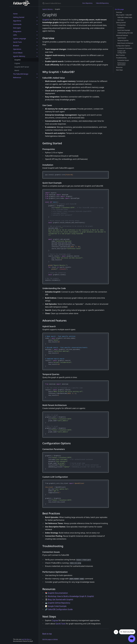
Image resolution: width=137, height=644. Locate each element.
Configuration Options (123, 46)
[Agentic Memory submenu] (37, 56)
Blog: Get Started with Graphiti (60, 599)
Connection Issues (123, 60)
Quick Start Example (124, 30)
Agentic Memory (19, 56)
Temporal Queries (123, 40)
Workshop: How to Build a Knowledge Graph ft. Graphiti (71, 596)
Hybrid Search (122, 38)
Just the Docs (26, 639)
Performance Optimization (121, 64)
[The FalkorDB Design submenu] (37, 74)
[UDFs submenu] (37, 35)
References (17, 77)
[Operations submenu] (37, 49)
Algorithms (17, 21)
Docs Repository (87, 3)
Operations (17, 49)
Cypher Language (20, 38)
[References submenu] (37, 78)
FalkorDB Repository (102, 3)
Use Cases (121, 20)
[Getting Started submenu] (37, 17)
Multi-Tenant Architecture (125, 43)
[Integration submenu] (37, 31)
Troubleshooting (121, 58)
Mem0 (17, 70)
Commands (17, 24)
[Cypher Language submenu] (37, 39)
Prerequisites (122, 25)
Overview (119, 12)
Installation (121, 28)
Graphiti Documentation (58, 593)
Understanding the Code (125, 33)
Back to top (47, 634)
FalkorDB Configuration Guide (60, 609)
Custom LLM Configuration (122, 52)
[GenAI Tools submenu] (37, 42)
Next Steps (119, 70)
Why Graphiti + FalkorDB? (124, 15)
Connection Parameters (125, 48)
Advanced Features (122, 35)
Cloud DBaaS (18, 53)
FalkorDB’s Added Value (125, 17)
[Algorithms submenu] (37, 21)
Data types (17, 28)
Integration (17, 31)
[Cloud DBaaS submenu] (37, 53)
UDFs (15, 35)
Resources (119, 67)
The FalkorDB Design (21, 74)
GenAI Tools (17, 42)
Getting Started (19, 17)
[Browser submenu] (37, 46)
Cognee (17, 63)
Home (15, 14)
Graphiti (18, 60)
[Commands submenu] (37, 24)
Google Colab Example (57, 606)
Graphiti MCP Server (22, 67)
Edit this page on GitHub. (50, 639)
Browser (16, 46)
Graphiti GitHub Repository (59, 603)
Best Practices (120, 55)
